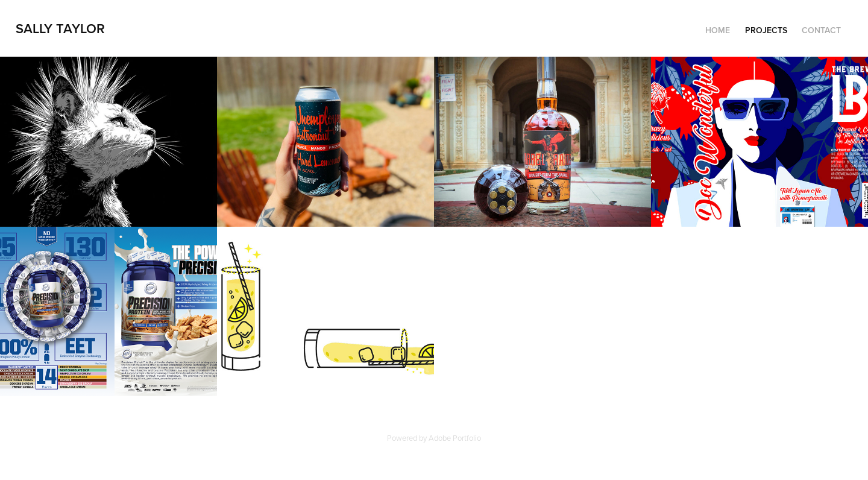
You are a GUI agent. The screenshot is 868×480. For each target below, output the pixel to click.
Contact (821, 30)
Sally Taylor (60, 28)
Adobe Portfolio (455, 438)
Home (718, 30)
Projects (766, 30)
